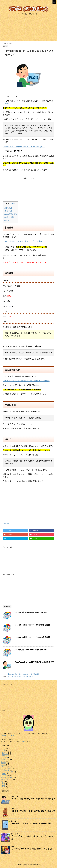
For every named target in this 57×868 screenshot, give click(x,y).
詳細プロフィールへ (7, 735)
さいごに (8, 220)
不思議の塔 (6, 770)
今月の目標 (9, 217)
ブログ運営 (4, 758)
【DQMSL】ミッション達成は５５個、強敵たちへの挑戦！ (26, 381)
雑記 (2, 781)
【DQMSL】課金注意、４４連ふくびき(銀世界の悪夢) (24, 674)
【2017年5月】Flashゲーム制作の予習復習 (30, 612)
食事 (4, 785)
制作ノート (6, 756)
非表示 (13, 204)
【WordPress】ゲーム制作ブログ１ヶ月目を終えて (33, 662)
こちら (5, 103)
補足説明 (5, 754)
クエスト (5, 766)
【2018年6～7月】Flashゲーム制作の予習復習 (31, 637)
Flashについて (5, 759)
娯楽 (4, 783)
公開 (4, 750)
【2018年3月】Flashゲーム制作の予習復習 (20, 676)
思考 (4, 787)
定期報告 (7, 523)
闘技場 (4, 774)
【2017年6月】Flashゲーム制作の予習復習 (30, 650)
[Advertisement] (29, 28)
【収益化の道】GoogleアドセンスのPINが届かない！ (24, 147)
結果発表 (8, 211)
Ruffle (24, 741)
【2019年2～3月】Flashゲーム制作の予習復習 (31, 625)
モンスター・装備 (8, 772)
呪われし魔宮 (6, 768)
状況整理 (8, 208)
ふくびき (5, 776)
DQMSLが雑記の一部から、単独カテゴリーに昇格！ (23, 241)
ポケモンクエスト (7, 779)
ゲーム (3, 748)
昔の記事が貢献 (11, 214)
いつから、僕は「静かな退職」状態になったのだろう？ (33, 799)
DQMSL (3, 765)
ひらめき (5, 752)
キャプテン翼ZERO (7, 778)
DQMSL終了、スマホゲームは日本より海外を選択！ (32, 823)
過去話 (3, 761)
